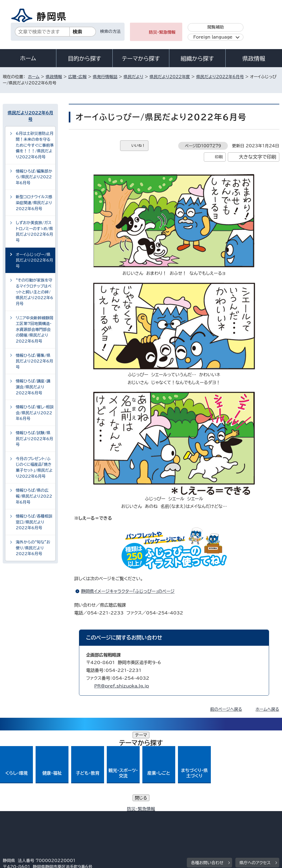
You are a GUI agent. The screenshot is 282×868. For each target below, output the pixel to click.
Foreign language (213, 37)
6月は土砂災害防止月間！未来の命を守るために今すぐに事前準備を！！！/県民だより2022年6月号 (35, 145)
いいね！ (138, 146)
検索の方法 (110, 31)
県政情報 (254, 59)
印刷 (219, 157)
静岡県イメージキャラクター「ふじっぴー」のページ (128, 591)
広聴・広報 (77, 77)
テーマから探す (141, 59)
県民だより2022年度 (170, 77)
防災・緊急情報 (162, 32)
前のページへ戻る (226, 709)
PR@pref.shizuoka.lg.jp (121, 686)
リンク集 (15, 822)
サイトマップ (53, 822)
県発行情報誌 (105, 77)
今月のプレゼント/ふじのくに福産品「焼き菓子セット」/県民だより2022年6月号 (34, 467)
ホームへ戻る (267, 709)
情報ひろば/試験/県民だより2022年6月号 (34, 439)
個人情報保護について (88, 816)
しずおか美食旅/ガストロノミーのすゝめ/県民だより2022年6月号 (34, 231)
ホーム (28, 58)
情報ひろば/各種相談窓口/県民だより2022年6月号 (34, 522)
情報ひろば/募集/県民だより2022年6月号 (34, 361)
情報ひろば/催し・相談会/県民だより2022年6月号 (35, 413)
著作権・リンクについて (28, 816)
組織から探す (197, 59)
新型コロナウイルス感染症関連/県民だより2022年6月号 (34, 203)
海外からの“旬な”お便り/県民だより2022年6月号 (33, 548)
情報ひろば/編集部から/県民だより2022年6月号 (34, 177)
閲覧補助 (216, 27)
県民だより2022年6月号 (220, 77)
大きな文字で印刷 (258, 157)
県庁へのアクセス (255, 782)
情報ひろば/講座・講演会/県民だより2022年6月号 (33, 387)
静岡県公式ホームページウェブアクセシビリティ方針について (182, 816)
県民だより (133, 77)
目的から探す (84, 59)
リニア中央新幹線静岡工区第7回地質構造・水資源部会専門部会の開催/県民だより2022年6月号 (34, 329)
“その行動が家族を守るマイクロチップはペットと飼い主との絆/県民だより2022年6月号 (34, 292)
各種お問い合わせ (207, 782)
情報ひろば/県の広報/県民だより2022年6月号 (34, 496)
